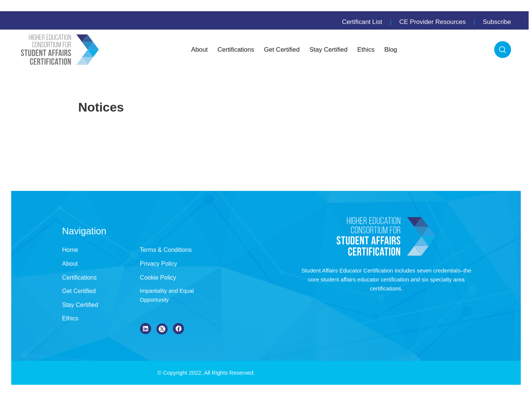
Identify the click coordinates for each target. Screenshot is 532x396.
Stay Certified (328, 50)
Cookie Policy (158, 278)
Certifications (236, 50)
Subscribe (497, 22)
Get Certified (282, 50)
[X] (162, 329)
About (199, 50)
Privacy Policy (159, 264)
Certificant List (362, 22)
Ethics (366, 50)
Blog (391, 50)
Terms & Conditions (166, 250)
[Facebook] (178, 329)
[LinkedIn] (146, 329)
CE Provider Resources (432, 22)
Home (70, 250)
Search (503, 50)
